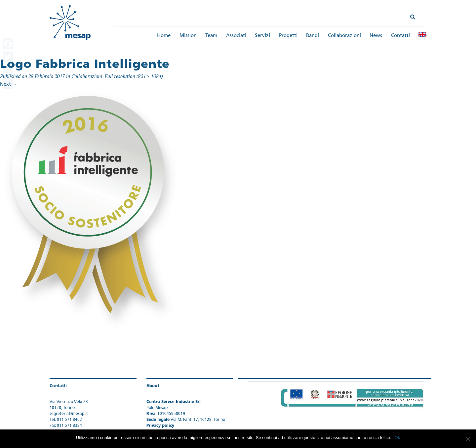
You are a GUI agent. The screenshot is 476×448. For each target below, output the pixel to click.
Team (211, 36)
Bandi (313, 36)
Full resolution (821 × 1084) (134, 76)
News (376, 36)
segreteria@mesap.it (69, 414)
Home (164, 36)
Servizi (262, 36)
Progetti (288, 36)
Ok (397, 438)
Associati (236, 36)
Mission (188, 36)
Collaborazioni (344, 36)
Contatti (400, 36)
